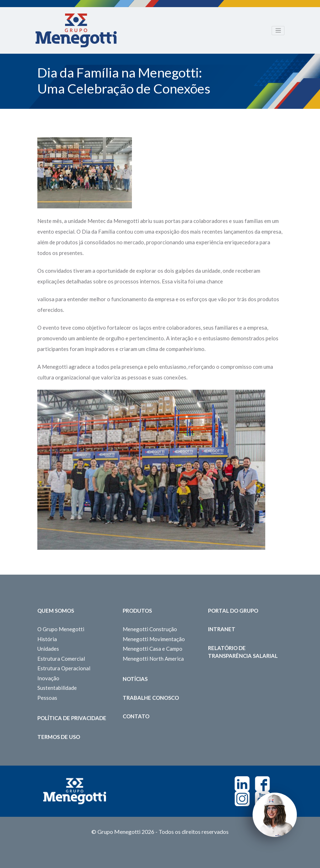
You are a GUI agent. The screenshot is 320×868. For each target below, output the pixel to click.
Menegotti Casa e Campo (153, 649)
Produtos (137, 611)
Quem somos (56, 611)
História (47, 639)
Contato (136, 716)
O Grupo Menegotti (61, 629)
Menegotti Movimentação (154, 639)
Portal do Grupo (233, 611)
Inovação (48, 678)
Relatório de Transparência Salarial (243, 652)
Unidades (48, 649)
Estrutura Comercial (61, 659)
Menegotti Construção (150, 629)
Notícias (135, 679)
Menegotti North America (153, 659)
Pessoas (47, 698)
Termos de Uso (59, 737)
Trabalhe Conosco (151, 698)
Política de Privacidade (72, 718)
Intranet (222, 629)
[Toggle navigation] (278, 31)
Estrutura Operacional (64, 668)
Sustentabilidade (57, 688)
